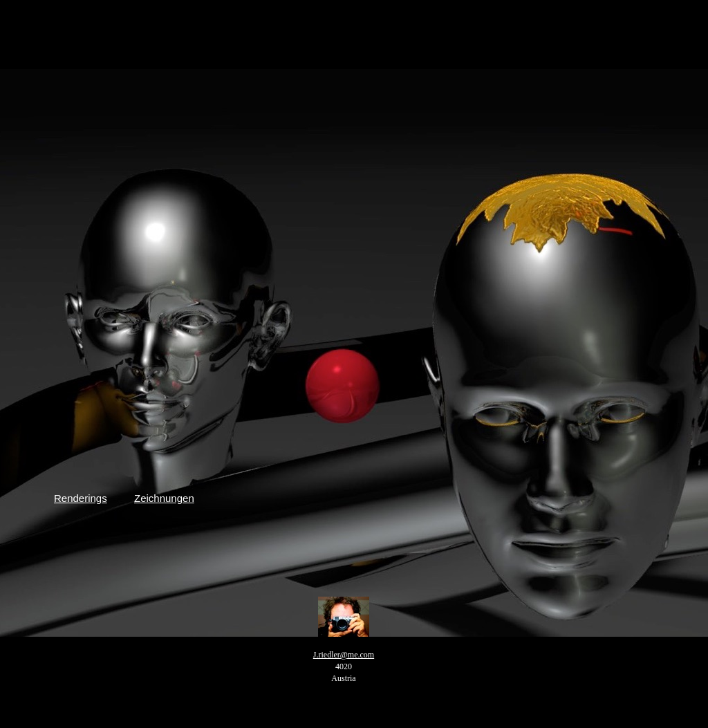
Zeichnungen (164, 498)
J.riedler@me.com (344, 655)
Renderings (81, 498)
